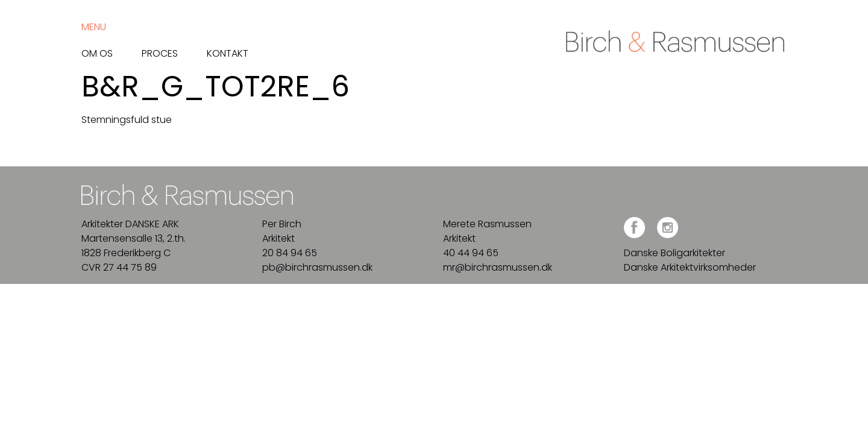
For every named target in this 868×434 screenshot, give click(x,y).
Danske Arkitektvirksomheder (690, 267)
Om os (97, 52)
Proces (160, 52)
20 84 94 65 (290, 253)
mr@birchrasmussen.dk (498, 267)
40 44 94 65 (471, 253)
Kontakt (228, 52)
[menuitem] (112, 50)
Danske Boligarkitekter (675, 253)
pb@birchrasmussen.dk (317, 267)
